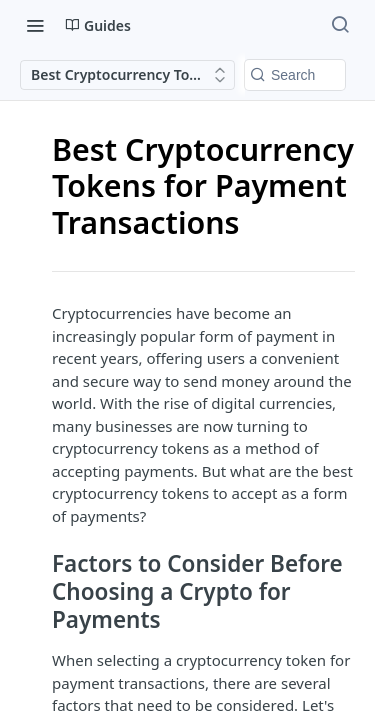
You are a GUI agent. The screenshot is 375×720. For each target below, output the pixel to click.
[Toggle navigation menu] (35, 25)
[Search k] (295, 75)
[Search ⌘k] (340, 25)
